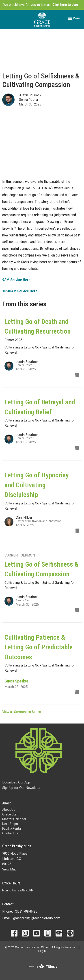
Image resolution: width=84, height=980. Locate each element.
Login (42, 951)
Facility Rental (12, 829)
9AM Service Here (16, 280)
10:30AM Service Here (20, 291)
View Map (9, 869)
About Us (9, 810)
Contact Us (10, 833)
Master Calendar (14, 819)
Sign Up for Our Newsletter (22, 788)
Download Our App (16, 782)
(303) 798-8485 (26, 911)
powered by (42, 966)
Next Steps (10, 824)
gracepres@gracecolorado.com (37, 918)
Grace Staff (10, 814)
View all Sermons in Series (22, 712)
